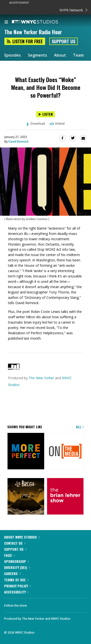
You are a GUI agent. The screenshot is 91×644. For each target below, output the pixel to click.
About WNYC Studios (22, 537)
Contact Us (15, 543)
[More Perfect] (26, 452)
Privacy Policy (17, 586)
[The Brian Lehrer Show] (65, 497)
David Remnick (19, 142)
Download (36, 124)
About (60, 55)
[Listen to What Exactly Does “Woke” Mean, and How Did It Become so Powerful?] (45, 114)
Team (78, 55)
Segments (37, 55)
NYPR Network (73, 10)
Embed (57, 124)
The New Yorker (41, 378)
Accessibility (16, 592)
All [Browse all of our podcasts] (80, 427)
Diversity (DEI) (17, 567)
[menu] (6, 22)
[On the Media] (65, 452)
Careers (12, 573)
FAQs (9, 555)
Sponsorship (17, 561)
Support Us (63, 41)
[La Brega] (26, 497)
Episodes (13, 55)
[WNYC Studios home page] (41, 22)
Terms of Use (16, 580)
